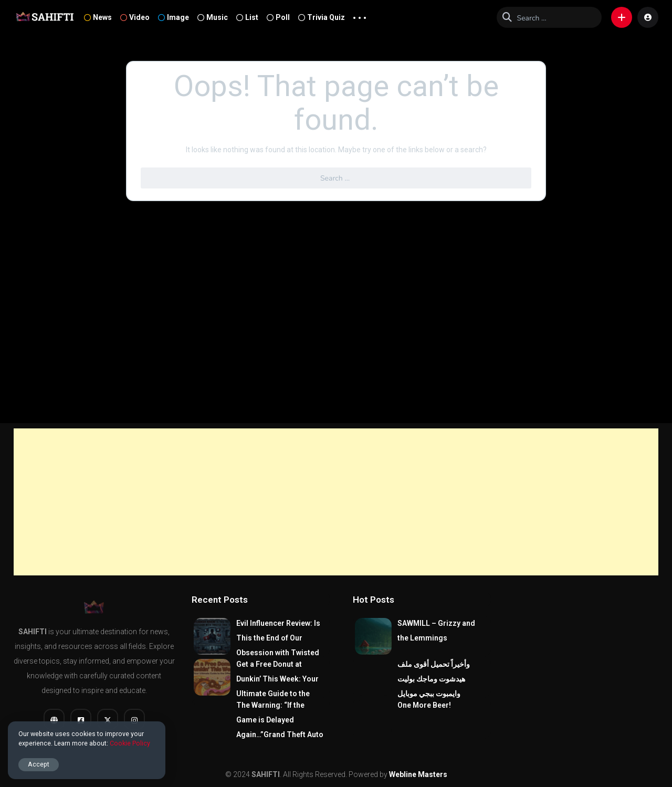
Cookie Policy (130, 743)
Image (174, 17)
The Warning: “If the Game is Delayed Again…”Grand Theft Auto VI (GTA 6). (280, 727)
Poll (278, 17)
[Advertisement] (336, 502)
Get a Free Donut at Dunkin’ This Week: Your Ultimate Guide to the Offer (277, 686)
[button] (622, 17)
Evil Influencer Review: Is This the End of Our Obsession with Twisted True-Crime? (278, 645)
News (98, 17)
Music (213, 17)
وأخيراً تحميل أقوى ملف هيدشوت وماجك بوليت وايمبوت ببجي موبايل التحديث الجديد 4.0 (434, 686)
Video (135, 17)
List (247, 17)
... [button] (360, 15)
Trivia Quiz (322, 17)
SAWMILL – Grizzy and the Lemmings (436, 631)
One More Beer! (424, 705)
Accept (39, 764)
